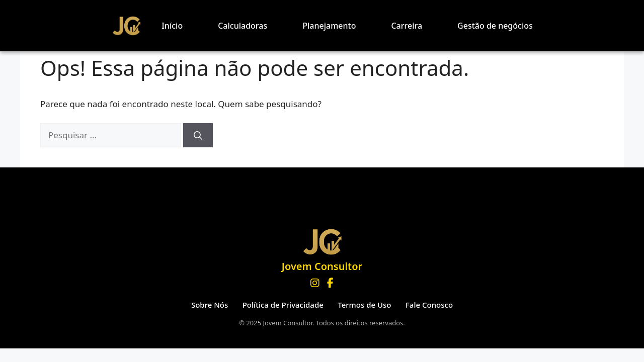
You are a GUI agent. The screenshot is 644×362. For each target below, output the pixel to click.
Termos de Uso (364, 305)
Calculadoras (243, 26)
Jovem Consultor (322, 266)
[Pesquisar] (198, 135)
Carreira (407, 26)
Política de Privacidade (283, 305)
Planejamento (329, 26)
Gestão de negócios (495, 26)
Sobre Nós (210, 305)
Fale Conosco (429, 305)
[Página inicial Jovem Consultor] (322, 242)
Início (172, 26)
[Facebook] (330, 283)
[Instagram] (315, 283)
